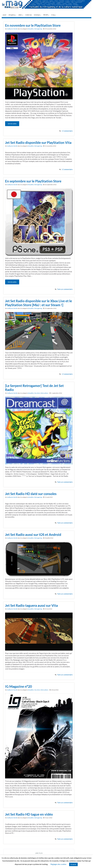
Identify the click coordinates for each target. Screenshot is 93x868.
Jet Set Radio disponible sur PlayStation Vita (38, 142)
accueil (4, 15)
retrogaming (12, 15)
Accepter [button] (73, 864)
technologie (38, 15)
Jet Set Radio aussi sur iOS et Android (33, 534)
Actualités (31, 29)
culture (21, 15)
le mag (54, 15)
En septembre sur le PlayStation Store (33, 181)
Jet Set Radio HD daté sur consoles (31, 494)
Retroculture (45, 393)
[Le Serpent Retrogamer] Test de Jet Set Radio (34, 388)
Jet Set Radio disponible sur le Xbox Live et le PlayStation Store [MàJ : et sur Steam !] (39, 303)
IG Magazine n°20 (18, 686)
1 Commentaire (67, 131)
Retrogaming (38, 29)
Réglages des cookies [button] (58, 864)
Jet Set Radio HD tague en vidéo (29, 814)
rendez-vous (29, 15)
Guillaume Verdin (12, 29)
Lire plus (39, 853)
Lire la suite (12, 124)
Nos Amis (37, 393)
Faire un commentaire (65, 289)
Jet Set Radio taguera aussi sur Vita (31, 605)
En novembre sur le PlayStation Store (33, 25)
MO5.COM (46, 15)
